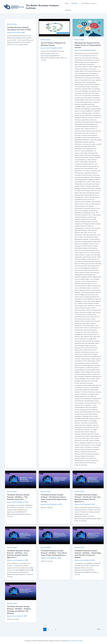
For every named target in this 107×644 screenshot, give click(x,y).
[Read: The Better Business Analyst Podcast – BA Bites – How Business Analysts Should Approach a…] (21, 535)
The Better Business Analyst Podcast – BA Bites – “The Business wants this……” (19, 497)
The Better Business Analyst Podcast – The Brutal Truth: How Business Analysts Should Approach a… (87, 498)
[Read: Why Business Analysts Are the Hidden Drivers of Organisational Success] (88, 28)
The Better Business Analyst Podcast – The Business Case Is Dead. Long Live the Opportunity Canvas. (53, 498)
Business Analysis (12, 24)
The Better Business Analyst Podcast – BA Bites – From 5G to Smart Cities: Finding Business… (54, 553)
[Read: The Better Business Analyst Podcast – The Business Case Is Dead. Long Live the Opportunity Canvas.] (54, 479)
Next (99, 628)
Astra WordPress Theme (76, 640)
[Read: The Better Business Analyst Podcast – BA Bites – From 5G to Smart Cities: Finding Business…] (54, 535)
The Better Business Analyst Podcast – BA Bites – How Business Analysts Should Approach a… (19, 553)
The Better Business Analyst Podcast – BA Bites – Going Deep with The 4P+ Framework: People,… (87, 553)
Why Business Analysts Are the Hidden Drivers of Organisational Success (87, 45)
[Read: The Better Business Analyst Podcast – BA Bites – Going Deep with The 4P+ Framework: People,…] (88, 535)
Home (67, 3)
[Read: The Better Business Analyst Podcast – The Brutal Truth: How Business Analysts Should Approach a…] (88, 479)
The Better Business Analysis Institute (42, 7)
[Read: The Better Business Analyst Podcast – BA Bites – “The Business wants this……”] (21, 479)
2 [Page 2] (48, 628)
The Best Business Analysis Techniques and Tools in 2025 (20, 28)
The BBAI (75, 3)
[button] (78, 3)
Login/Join (68, 10)
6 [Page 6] (55, 628)
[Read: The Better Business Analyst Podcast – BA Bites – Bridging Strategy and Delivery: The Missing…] (21, 591)
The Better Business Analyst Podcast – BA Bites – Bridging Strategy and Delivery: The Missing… (20, 609)
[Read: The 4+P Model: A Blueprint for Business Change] (54, 28)
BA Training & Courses (89, 3)
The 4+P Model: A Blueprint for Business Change (53, 44)
